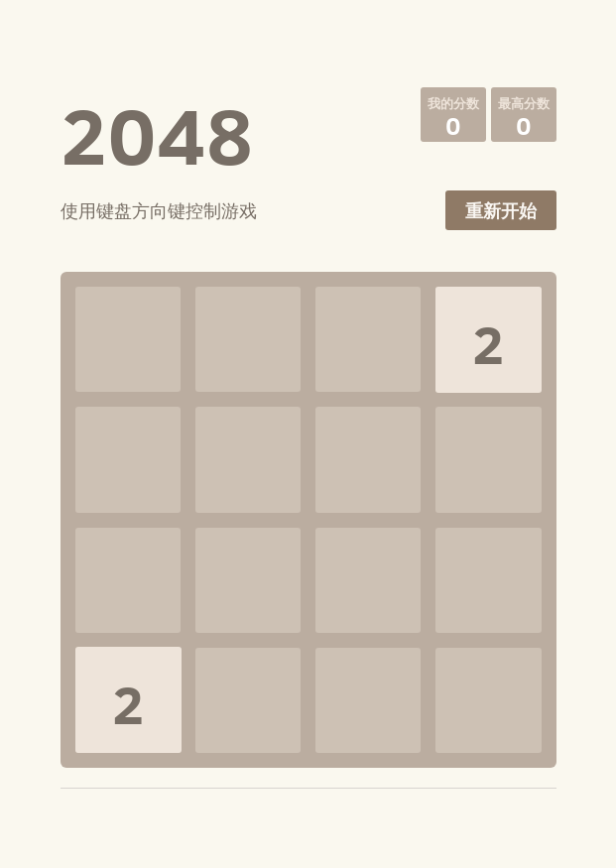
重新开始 (501, 211)
